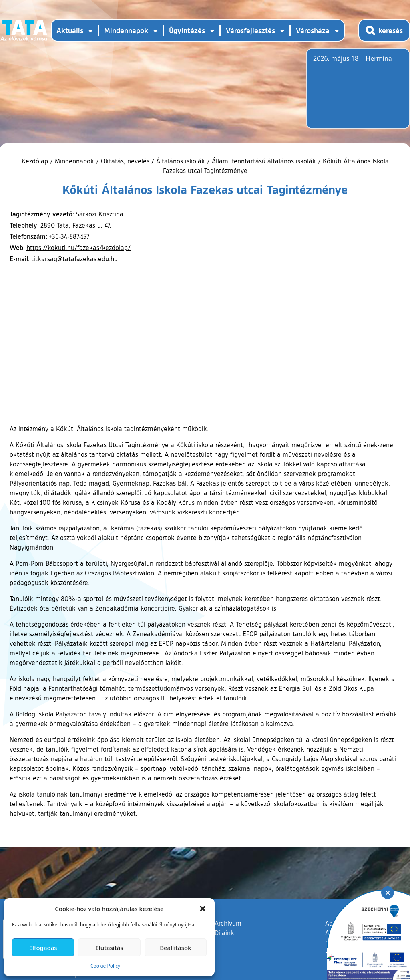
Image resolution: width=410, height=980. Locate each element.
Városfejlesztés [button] (250, 30)
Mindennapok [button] (126, 30)
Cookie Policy (105, 966)
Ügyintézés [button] (187, 30)
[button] (203, 909)
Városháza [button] (313, 30)
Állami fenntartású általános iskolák (264, 161)
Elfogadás (43, 948)
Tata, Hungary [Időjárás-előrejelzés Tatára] (358, 93)
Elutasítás (109, 948)
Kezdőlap (36, 161)
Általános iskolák (181, 161)
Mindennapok (74, 161)
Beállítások (175, 948)
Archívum (228, 923)
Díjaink (224, 933)
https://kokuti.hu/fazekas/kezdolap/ (78, 248)
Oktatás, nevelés (125, 161)
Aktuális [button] (70, 30)
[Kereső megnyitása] (384, 30)
